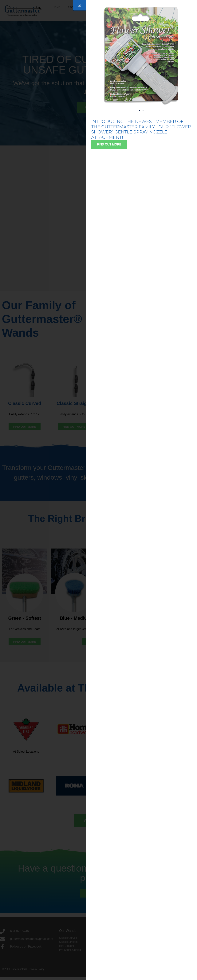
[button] (140, 110)
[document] (98, 490)
